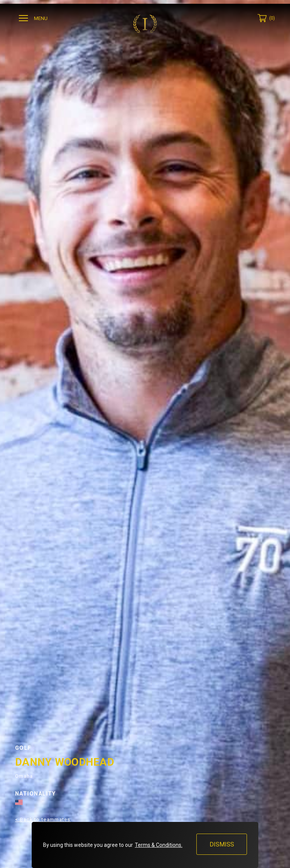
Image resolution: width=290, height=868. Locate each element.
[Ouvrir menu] (34, 18)
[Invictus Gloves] (145, 24)
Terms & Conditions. (159, 845)
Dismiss (221, 844)
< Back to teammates (43, 819)
